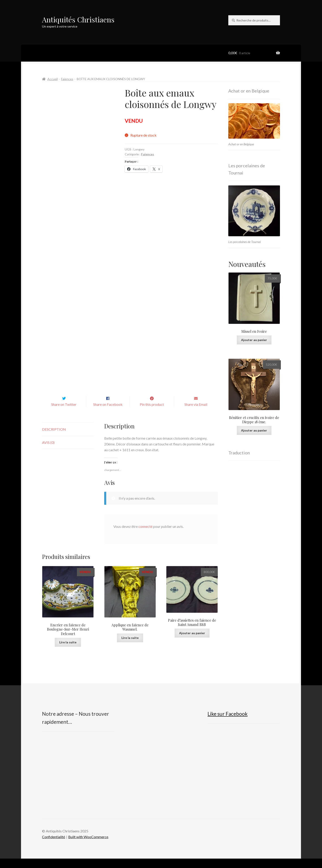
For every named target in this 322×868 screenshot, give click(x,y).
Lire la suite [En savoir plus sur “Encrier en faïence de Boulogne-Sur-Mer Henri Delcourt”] (68, 652)
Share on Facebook (108, 414)
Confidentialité (54, 846)
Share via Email (196, 414)
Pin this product (152, 414)
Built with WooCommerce (88, 846)
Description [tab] (54, 439)
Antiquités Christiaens (78, 19)
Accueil (53, 79)
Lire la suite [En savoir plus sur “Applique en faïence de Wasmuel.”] (130, 647)
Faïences (67, 79)
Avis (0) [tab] (48, 452)
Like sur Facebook (228, 723)
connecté (145, 536)
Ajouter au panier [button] (192, 642)
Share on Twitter (64, 414)
